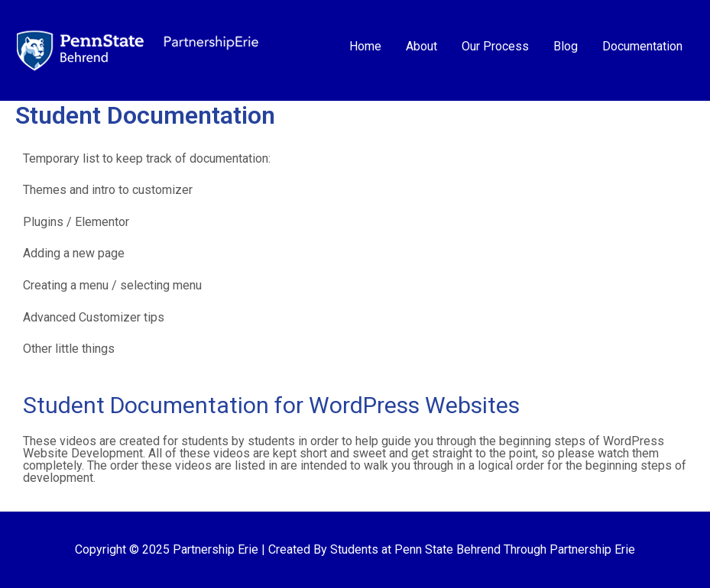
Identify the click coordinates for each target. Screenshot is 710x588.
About (421, 46)
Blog (566, 46)
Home (365, 46)
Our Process (495, 46)
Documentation (642, 46)
